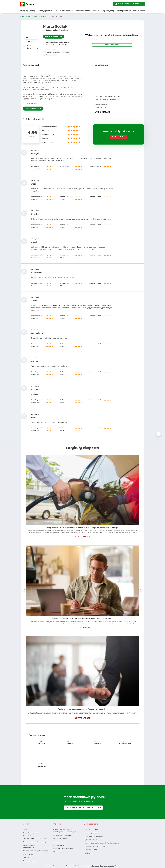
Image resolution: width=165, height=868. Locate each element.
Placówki (96, 11)
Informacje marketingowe (63, 849)
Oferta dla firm (65, 11)
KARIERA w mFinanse (127, 4)
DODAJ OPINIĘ (118, 137)
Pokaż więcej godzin (112, 45)
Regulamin (96, 866)
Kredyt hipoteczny (27, 11)
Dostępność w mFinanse (63, 835)
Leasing (26, 858)
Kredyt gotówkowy (47, 11)
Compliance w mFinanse (94, 836)
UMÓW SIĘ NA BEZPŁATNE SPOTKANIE (83, 808)
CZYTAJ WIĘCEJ (82, 537)
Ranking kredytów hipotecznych (35, 842)
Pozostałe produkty (30, 861)
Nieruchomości (139, 11)
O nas (25, 830)
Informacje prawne (92, 833)
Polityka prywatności (92, 830)
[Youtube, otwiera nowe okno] (62, 856)
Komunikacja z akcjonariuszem (96, 846)
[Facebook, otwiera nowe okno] (55, 856)
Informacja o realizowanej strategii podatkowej (102, 843)
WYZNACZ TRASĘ (102, 112)
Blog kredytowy (108, 11)
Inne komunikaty (91, 850)
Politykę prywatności (107, 866)
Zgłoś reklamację (91, 840)
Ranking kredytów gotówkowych (35, 851)
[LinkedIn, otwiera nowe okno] (58, 856)
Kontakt (87, 853)
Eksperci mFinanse (82, 11)
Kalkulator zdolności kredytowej (35, 839)
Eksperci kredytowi (41, 16)
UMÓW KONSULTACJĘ (54, 36)
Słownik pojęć (59, 852)
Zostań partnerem (124, 11)
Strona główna (25, 16)
